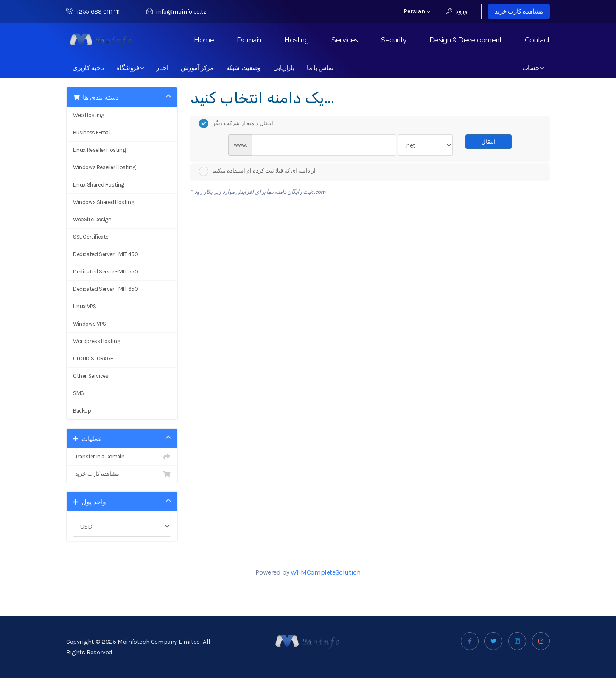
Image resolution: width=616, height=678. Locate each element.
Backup (82, 411)
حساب (533, 68)
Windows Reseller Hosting (104, 167)
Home (204, 40)
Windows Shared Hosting (104, 202)
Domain (249, 40)
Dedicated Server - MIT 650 (106, 289)
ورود (457, 11)
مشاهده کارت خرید (519, 11)
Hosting (296, 40)
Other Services (91, 376)
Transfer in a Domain (122, 457)
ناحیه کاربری (88, 68)
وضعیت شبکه (243, 68)
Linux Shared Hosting (99, 185)
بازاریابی (284, 68)
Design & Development (466, 40)
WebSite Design (92, 219)
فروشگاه (130, 68)
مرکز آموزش (197, 68)
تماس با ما (320, 68)
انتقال (489, 141)
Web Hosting (89, 115)
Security (394, 40)
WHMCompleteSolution (325, 572)
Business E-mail (92, 133)
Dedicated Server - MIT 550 (106, 272)
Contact (537, 40)
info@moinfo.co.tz (176, 11)
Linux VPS (84, 306)
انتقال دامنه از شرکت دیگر (236, 123)
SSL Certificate (91, 237)
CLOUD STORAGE (93, 359)
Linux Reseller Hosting (99, 150)
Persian (417, 11)
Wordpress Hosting (97, 341)
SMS (78, 393)
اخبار (162, 68)
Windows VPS (90, 324)
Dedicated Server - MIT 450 (106, 254)
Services (345, 40)
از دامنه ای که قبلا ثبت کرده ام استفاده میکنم (257, 171)
